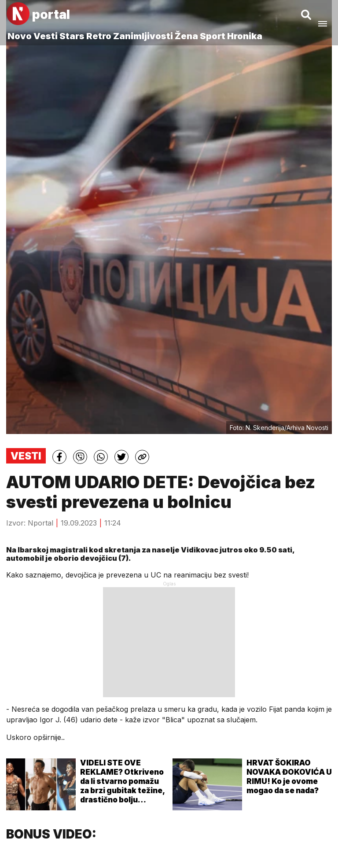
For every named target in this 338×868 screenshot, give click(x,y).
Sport (213, 36)
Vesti (46, 36)
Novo (20, 36)
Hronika (245, 36)
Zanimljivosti (143, 36)
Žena (186, 36)
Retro (99, 36)
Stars (72, 36)
